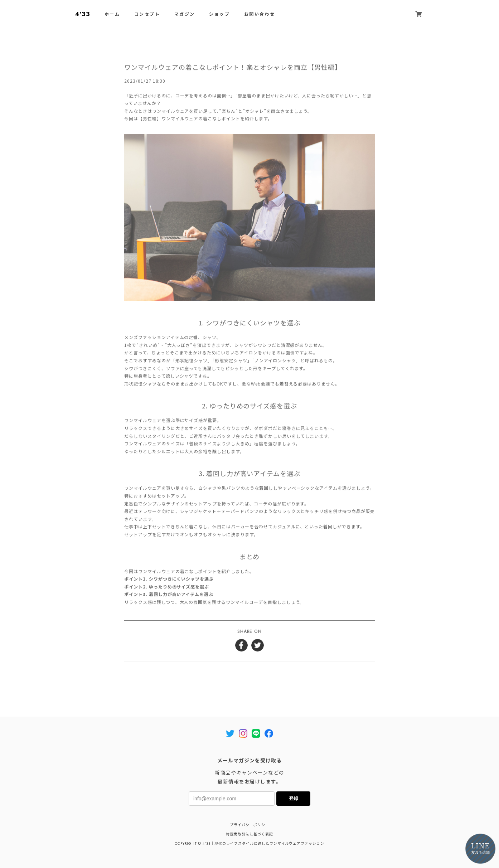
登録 (294, 798)
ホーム (112, 14)
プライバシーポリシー (249, 825)
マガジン (185, 14)
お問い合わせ (260, 14)
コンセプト (147, 14)
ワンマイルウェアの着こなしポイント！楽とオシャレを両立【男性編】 (233, 68)
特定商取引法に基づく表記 (249, 834)
